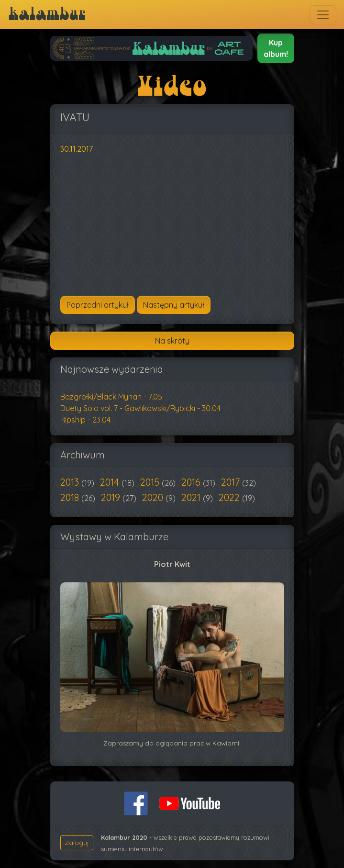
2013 (71, 482)
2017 (232, 482)
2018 (71, 497)
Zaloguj (77, 843)
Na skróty (172, 341)
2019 (112, 497)
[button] (276, 48)
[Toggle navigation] (323, 15)
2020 (154, 497)
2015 (151, 482)
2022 (230, 497)
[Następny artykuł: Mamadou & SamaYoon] (174, 305)
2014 (111, 482)
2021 (192, 497)
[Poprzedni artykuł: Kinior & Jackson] (98, 305)
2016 (192, 482)
